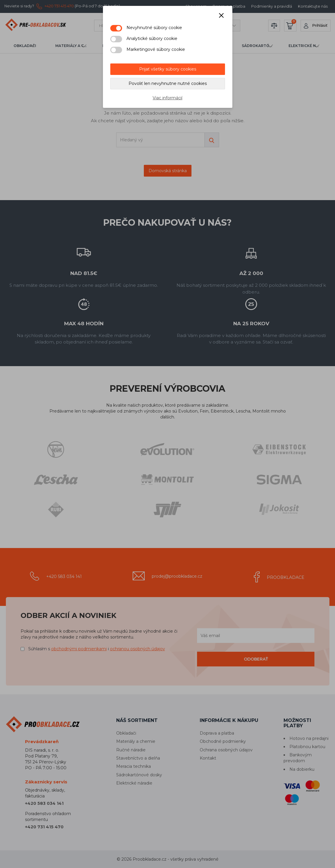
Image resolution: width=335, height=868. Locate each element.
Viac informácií (167, 98)
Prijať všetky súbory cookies (168, 69)
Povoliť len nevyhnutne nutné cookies (168, 83)
